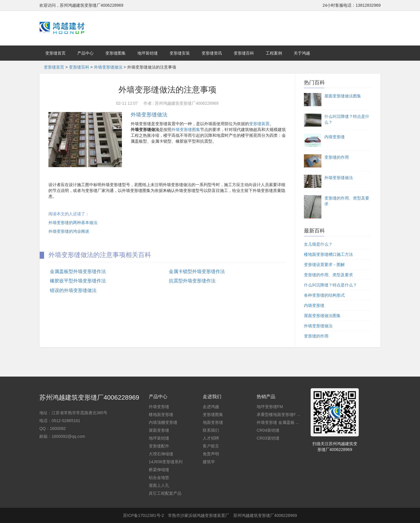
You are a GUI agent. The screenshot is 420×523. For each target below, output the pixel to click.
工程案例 (274, 53)
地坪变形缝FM (270, 407)
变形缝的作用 (316, 336)
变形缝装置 (259, 124)
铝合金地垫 (159, 477)
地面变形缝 (213, 422)
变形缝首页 (55, 53)
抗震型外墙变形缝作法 (192, 281)
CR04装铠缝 (268, 430)
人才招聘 (211, 438)
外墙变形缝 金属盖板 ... (278, 422)
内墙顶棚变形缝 (163, 422)
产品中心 (85, 53)
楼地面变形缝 (161, 414)
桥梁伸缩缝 (159, 470)
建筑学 (209, 462)
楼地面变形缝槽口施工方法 (328, 254)
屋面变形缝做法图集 (322, 316)
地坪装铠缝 (148, 53)
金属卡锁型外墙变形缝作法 (197, 271)
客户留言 (211, 446)
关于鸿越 (302, 53)
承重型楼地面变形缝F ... (279, 414)
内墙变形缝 (314, 305)
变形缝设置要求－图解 (324, 265)
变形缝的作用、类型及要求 (328, 275)
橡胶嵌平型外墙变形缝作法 (78, 281)
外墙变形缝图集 (186, 130)
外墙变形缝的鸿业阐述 (69, 231)
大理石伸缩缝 (161, 454)
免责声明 (211, 454)
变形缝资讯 (212, 53)
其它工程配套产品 (165, 493)
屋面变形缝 (159, 430)
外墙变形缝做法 (108, 67)
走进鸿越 (211, 407)
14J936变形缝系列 (166, 462)
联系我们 (211, 430)
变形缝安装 (180, 53)
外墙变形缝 (159, 407)
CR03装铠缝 (268, 438)
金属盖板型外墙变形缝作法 (78, 271)
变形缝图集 (116, 53)
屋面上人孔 (159, 485)
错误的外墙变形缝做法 (73, 290)
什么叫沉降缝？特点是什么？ (330, 285)
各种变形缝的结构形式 (324, 295)
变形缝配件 (159, 446)
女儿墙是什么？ (318, 244)
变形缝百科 (244, 53)
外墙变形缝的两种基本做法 (73, 223)
